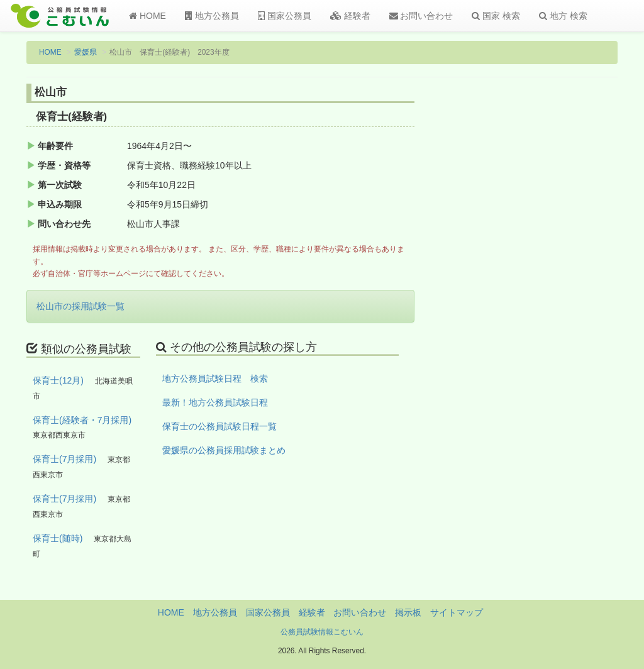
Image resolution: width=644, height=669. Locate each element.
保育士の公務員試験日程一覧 (219, 426)
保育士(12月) (58, 380)
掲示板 (408, 612)
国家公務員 (285, 16)
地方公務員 (212, 16)
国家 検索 (496, 16)
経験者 (350, 16)
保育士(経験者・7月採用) (82, 420)
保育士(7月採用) (64, 459)
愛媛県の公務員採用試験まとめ (224, 450)
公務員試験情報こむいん (322, 632)
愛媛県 (86, 52)
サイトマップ (457, 612)
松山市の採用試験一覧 (80, 306)
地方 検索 (563, 16)
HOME (147, 16)
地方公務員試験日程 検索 (215, 379)
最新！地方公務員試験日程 (215, 402)
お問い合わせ (421, 16)
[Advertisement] (551, 291)
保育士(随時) (58, 538)
